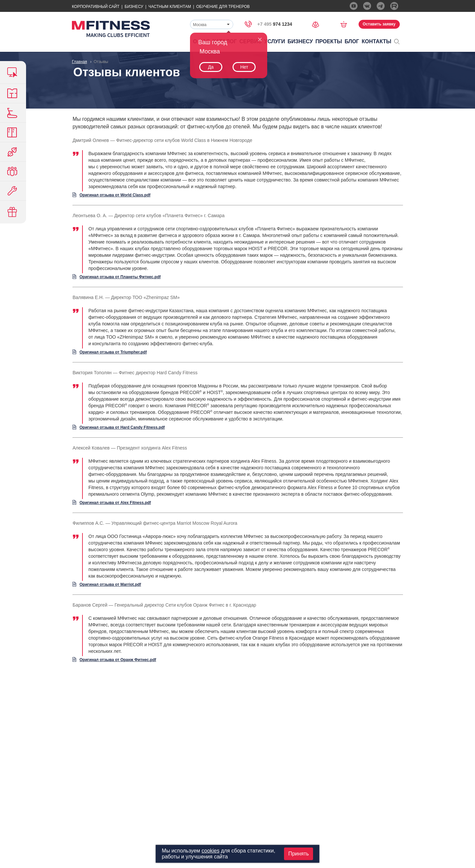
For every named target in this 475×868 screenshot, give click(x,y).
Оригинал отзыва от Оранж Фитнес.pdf (118, 660)
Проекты (329, 41)
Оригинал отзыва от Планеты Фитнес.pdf (120, 277)
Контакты (377, 41)
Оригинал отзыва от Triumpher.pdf (113, 352)
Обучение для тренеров (223, 7)
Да (211, 67)
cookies (210, 851)
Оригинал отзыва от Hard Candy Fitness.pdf (122, 427)
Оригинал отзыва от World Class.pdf (115, 195)
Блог (352, 41)
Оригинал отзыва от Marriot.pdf (110, 584)
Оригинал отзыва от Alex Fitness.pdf (115, 503)
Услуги (275, 41)
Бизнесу (134, 7)
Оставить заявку (379, 24)
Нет (244, 67)
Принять (299, 854)
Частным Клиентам (170, 7)
